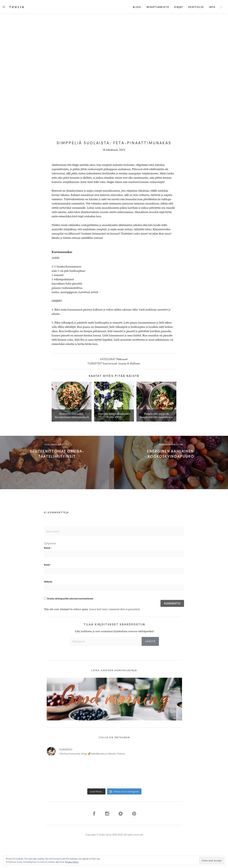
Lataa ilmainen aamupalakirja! (114, 670)
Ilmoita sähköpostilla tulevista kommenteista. (70, 598)
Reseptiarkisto (158, 7)
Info (212, 7)
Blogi (137, 7)
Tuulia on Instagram (114, 737)
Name (48, 548)
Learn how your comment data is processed (114, 609)
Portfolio (196, 7)
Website (48, 581)
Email (48, 565)
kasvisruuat (110, 363)
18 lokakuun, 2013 (114, 150)
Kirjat (179, 7)
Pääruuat (122, 359)
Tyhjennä (50, 543)
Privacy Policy (72, 862)
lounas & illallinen (129, 363)
